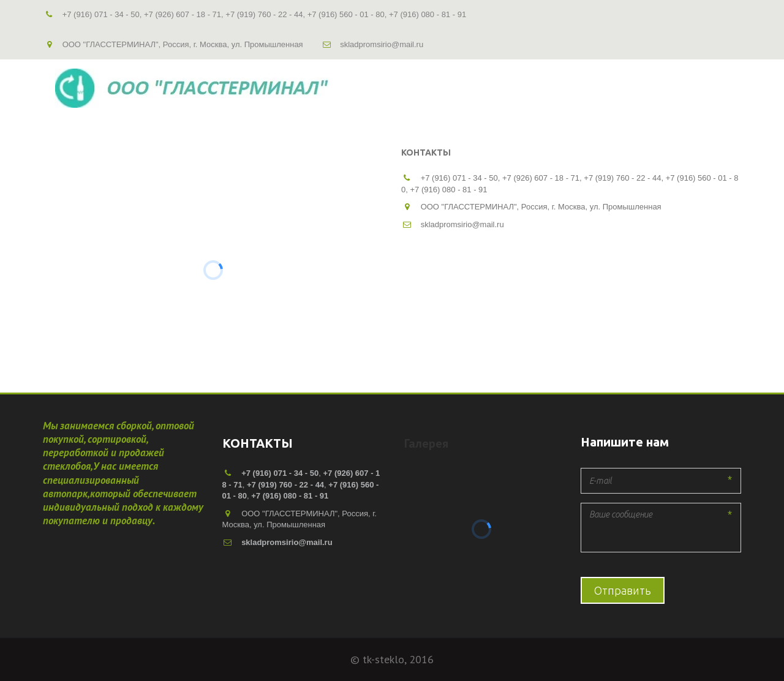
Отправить (623, 590)
